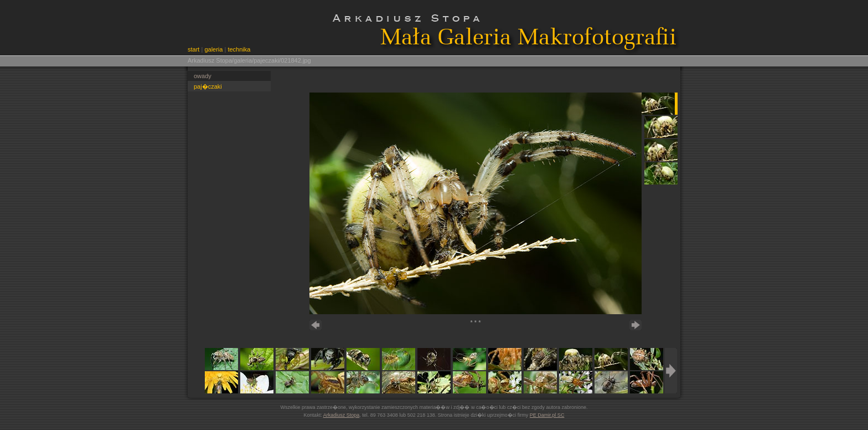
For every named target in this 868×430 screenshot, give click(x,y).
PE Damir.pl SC (547, 415)
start (193, 49)
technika (239, 49)
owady (203, 76)
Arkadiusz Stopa (342, 415)
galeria (213, 49)
